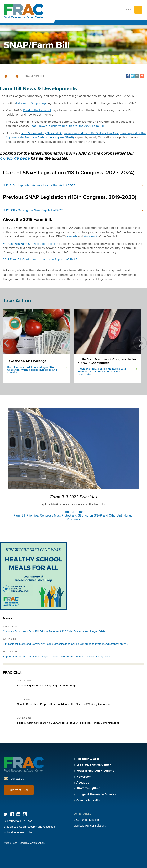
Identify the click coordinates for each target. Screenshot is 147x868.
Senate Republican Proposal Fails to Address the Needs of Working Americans (64, 704)
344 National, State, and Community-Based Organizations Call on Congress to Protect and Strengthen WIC (65, 644)
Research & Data (88, 759)
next (140, 343)
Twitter (6, 814)
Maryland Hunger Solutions (90, 826)
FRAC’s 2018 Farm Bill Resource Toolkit (29, 244)
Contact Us (17, 779)
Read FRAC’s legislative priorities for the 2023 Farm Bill (67, 126)
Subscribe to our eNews (18, 821)
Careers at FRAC (19, 790)
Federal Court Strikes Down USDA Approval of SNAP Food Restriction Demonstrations (68, 723)
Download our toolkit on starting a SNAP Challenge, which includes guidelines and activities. (32, 370)
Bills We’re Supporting (31, 103)
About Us (83, 783)
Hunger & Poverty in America (96, 795)
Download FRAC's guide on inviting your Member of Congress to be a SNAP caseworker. (102, 372)
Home (6, 76)
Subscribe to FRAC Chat (18, 832)
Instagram (25, 814)
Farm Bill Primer (74, 512)
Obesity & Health (88, 801)
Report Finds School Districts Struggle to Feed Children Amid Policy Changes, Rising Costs (57, 657)
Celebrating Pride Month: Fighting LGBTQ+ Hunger (47, 686)
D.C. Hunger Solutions (87, 820)
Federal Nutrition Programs (95, 771)
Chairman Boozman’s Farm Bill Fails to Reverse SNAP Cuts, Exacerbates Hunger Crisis (54, 631)
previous (7, 343)
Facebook (12, 814)
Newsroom (84, 777)
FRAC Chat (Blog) (88, 789)
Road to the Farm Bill (37, 110)
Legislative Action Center (17, 76)
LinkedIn (18, 814)
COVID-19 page (15, 158)
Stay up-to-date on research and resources (29, 827)
